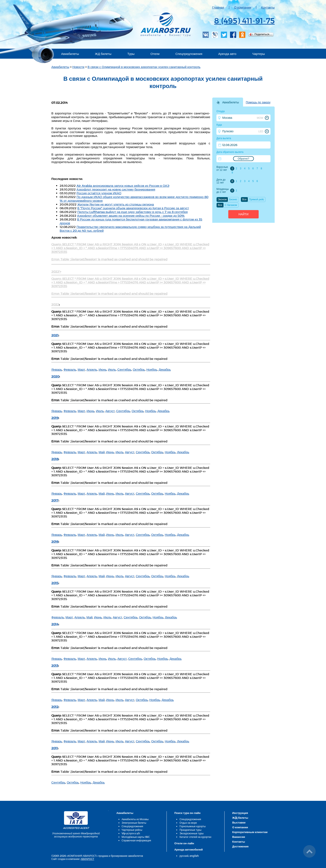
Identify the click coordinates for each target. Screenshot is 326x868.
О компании (243, 7)
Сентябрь (124, 369)
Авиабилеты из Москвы (135, 819)
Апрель (92, 369)
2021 (55, 335)
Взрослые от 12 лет (222, 168)
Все (244, 199)
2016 (55, 541)
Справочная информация (136, 840)
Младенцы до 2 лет (223, 191)
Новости (78, 67)
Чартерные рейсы (132, 830)
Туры (131, 54)
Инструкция (240, 813)
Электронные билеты (134, 823)
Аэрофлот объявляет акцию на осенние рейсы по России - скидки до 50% (131, 215)
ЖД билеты (103, 54)
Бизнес (233, 199)
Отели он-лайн (184, 843)
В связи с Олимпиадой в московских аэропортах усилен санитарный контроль (144, 67)
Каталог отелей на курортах (195, 837)
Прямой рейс (257, 199)
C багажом (231, 205)
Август (110, 411)
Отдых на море (188, 823)
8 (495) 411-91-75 (244, 20)
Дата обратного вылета (230, 152)
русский (184, 856)
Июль (112, 369)
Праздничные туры (190, 830)
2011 (55, 748)
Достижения (240, 846)
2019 (55, 418)
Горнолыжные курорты (193, 826)
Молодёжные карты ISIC (136, 837)
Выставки (239, 822)
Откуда (221, 111)
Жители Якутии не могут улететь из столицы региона (116, 204)
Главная (218, 7)
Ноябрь (152, 369)
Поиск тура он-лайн (187, 813)
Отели (155, 54)
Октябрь (139, 369)
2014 (55, 624)
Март (81, 369)
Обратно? (244, 159)
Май (102, 452)
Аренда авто (227, 54)
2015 (55, 583)
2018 (55, 459)
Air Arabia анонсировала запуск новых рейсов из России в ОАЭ (123, 186)
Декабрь (165, 369)
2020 (55, 376)
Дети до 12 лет (221, 181)
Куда (219, 125)
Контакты (268, 7)
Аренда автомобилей (188, 849)
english (194, 856)
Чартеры (259, 54)
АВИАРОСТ (87, 859)
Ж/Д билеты (240, 818)
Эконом (222, 199)
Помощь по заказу (258, 102)
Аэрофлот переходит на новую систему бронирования (116, 189)
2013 (55, 665)
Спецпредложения (189, 54)
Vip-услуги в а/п (131, 833)
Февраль (70, 369)
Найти (243, 214)
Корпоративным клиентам (250, 832)
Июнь (102, 369)
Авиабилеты (70, 54)
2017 (55, 500)
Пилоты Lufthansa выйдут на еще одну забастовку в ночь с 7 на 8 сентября (133, 212)
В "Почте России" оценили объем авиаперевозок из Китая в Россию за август (133, 208)
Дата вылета (224, 138)
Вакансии (239, 837)
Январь (57, 369)
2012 (55, 707)
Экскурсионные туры (191, 833)
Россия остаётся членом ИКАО (99, 193)
